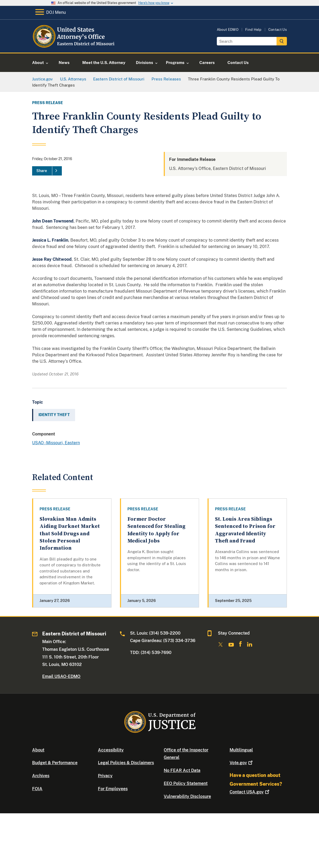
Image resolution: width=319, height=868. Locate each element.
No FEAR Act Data (182, 770)
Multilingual (241, 750)
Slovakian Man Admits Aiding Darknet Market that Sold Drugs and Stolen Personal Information (70, 534)
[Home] (75, 46)
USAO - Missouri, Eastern (56, 443)
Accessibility (111, 750)
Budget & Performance (55, 763)
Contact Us (278, 30)
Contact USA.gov (250, 792)
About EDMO (228, 30)
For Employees (113, 789)
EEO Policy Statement (186, 783)
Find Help (253, 30)
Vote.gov (242, 763)
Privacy (105, 776)
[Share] (47, 171)
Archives (41, 776)
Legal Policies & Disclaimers (126, 763)
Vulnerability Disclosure (187, 796)
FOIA (37, 789)
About (38, 750)
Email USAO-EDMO (61, 676)
